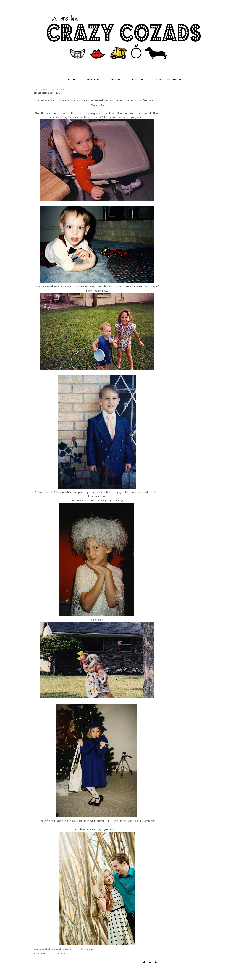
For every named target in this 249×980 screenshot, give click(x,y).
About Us (93, 79)
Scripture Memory (169, 79)
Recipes (115, 79)
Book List (138, 79)
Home (71, 79)
